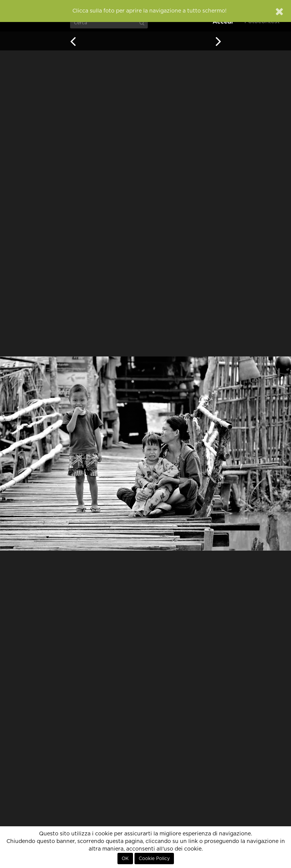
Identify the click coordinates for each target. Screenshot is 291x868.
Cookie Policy (154, 859)
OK (125, 859)
